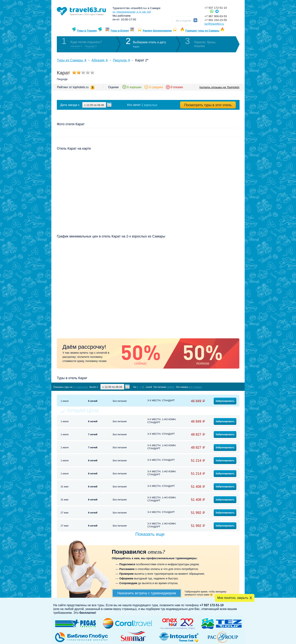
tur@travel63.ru (214, 24)
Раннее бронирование (157, 31)
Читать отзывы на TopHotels (219, 87)
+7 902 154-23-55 (216, 20)
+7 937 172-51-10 (216, 8)
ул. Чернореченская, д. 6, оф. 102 (132, 12)
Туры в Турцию (87, 31)
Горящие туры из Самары (202, 31)
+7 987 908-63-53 (216, 16)
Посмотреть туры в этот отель (208, 105)
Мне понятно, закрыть (233, 598)
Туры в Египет (120, 31)
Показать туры (219, 387)
